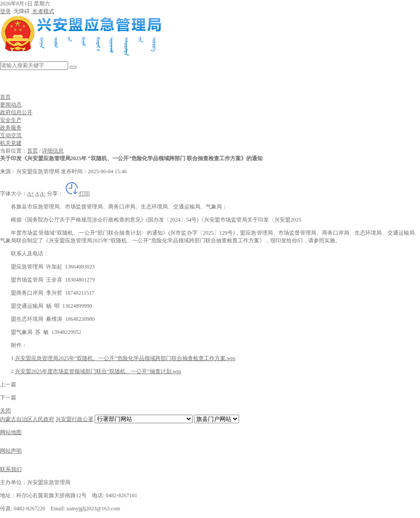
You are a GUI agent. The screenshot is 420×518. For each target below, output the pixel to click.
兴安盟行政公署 (74, 419)
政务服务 (11, 128)
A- (43, 194)
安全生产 (11, 120)
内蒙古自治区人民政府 (27, 419)
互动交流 (11, 135)
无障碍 (21, 11)
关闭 (5, 411)
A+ (30, 194)
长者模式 (43, 11)
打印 (77, 194)
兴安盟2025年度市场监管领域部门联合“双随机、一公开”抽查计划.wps (98, 371)
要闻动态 (11, 105)
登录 (5, 11)
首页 (5, 97)
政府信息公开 (16, 112)
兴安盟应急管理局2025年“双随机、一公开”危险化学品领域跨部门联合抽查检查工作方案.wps (125, 358)
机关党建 (11, 143)
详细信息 (53, 151)
